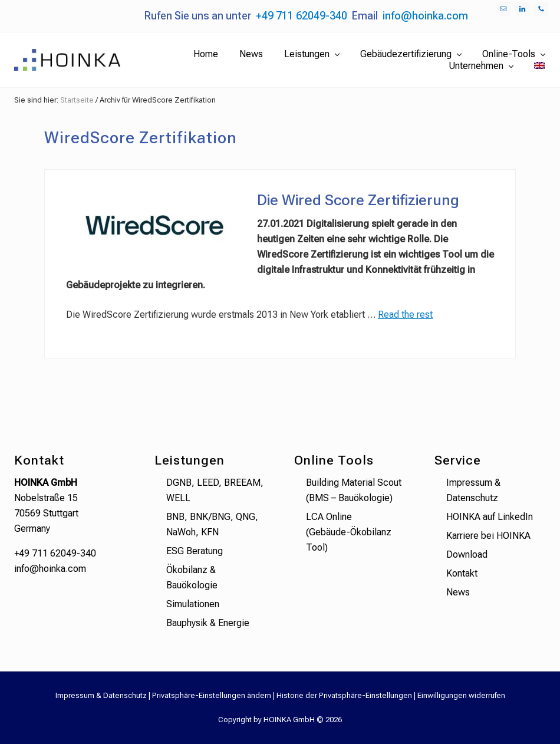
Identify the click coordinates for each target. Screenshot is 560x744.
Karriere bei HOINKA (488, 536)
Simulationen (193, 604)
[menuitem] (539, 66)
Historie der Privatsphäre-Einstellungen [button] (344, 695)
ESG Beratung (195, 551)
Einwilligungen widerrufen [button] (461, 695)
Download (467, 554)
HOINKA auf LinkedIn (490, 517)
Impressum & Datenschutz (101, 695)
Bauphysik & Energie (208, 623)
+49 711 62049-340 (302, 16)
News (458, 592)
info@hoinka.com (425, 16)
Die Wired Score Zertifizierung (358, 200)
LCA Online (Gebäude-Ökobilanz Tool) (349, 532)
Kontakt (462, 573)
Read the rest (405, 315)
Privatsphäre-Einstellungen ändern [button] (212, 695)
